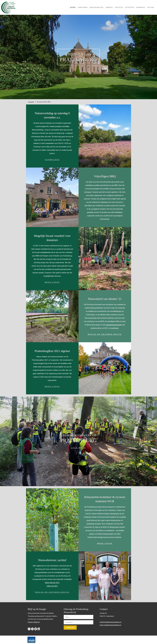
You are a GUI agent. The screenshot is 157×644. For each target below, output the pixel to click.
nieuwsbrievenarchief (114, 325)
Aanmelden (70, 627)
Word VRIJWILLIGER (96, 7)
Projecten (119, 7)
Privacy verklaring (34, 622)
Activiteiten (129, 7)
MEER (82, 448)
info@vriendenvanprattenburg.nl (111, 622)
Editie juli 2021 (52, 586)
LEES (75, 448)
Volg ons (150, 7)
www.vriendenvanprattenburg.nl (110, 625)
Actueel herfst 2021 (44, 102)
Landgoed (109, 7)
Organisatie (141, 7)
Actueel (73, 7)
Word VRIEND (83, 7)
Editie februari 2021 (52, 583)
